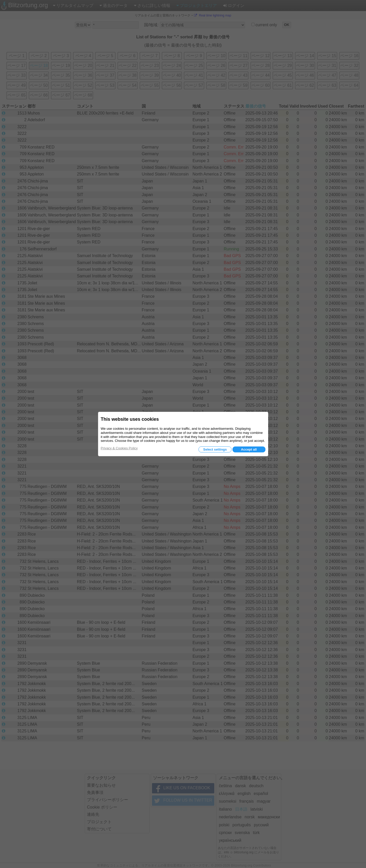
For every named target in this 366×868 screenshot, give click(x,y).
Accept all (249, 449)
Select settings (215, 449)
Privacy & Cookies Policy (119, 448)
